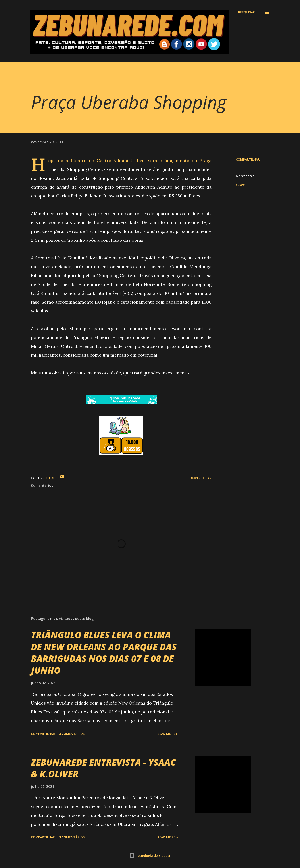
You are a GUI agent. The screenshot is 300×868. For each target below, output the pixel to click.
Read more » (168, 734)
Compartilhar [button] (248, 159)
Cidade (241, 185)
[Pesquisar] (247, 12)
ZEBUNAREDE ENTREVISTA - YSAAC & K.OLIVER (103, 768)
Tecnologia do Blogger (150, 856)
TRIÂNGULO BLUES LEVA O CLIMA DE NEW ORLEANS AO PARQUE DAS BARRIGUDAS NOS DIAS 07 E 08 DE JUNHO (104, 652)
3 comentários (72, 734)
